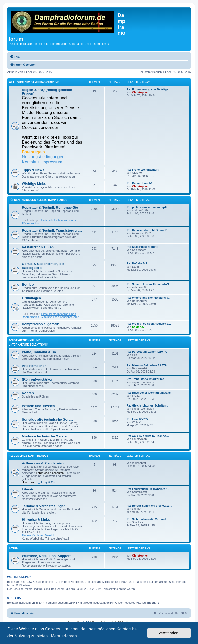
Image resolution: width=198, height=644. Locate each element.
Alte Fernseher (34, 366)
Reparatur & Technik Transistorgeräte (52, 230)
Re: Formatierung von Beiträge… (149, 89)
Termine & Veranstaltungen (44, 506)
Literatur (29, 489)
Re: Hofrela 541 (137, 263)
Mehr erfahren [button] (64, 636)
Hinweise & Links (36, 520)
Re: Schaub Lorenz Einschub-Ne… (150, 284)
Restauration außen (38, 247)
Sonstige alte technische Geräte (48, 420)
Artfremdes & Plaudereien (43, 463)
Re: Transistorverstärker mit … (147, 379)
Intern (13, 548)
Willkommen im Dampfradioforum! (34, 82)
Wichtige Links (34, 184)
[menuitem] (15, 57)
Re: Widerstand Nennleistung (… (149, 298)
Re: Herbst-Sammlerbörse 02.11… (149, 506)
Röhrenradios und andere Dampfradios (38, 200)
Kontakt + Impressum (42, 162)
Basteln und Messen (38, 406)
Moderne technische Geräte (44, 436)
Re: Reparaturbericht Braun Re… (149, 230)
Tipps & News (33, 170)
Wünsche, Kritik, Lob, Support (46, 556)
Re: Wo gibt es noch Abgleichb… (149, 324)
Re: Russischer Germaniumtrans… (150, 393)
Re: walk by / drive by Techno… (148, 436)
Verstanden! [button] (169, 633)
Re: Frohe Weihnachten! (143, 170)
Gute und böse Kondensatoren (60, 317)
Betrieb (28, 284)
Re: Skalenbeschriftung (142, 247)
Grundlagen (31, 298)
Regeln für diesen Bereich (38, 535)
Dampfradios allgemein (41, 324)
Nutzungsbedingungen (43, 157)
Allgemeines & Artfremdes (28, 456)
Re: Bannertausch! (139, 183)
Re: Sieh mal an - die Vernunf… (148, 519)
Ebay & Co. (46, 482)
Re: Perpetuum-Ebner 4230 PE (147, 352)
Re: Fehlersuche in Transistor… (148, 489)
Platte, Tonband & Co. (39, 352)
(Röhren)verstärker (37, 379)
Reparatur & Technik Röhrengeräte (50, 208)
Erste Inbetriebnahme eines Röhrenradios (49, 222)
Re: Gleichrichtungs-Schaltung (147, 405)
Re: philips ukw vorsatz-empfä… (148, 207)
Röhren (28, 393)
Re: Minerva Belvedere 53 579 (147, 365)
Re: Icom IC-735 (137, 419)
